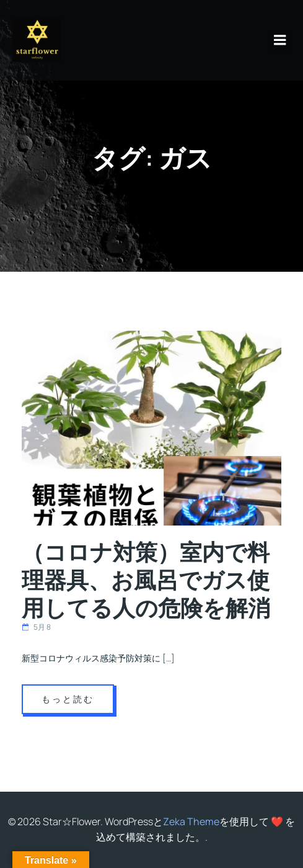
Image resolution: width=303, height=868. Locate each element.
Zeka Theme (191, 821)
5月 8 (36, 627)
